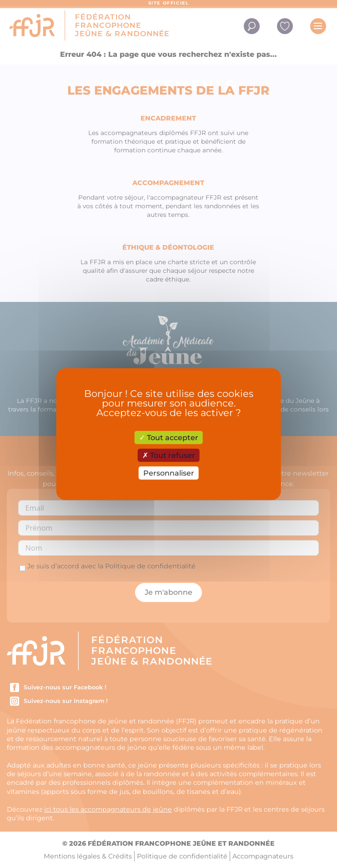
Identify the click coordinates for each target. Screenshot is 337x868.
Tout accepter (169, 437)
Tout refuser (169, 455)
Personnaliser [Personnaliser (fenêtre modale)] (169, 473)
